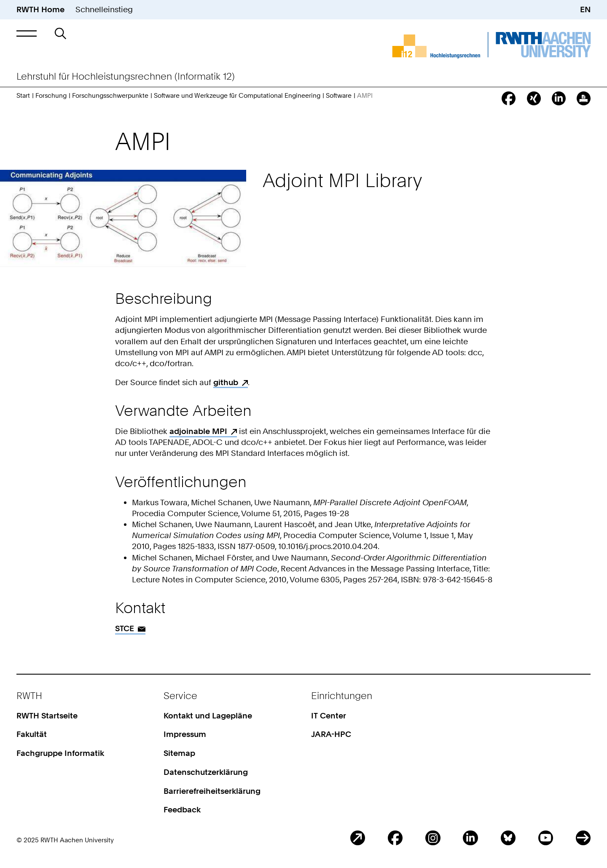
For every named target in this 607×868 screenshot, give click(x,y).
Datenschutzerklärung (206, 772)
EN (585, 9)
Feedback (182, 810)
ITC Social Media (583, 838)
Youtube (546, 838)
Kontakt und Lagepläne (208, 716)
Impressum (185, 734)
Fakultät (32, 734)
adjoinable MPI (198, 431)
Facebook (395, 838)
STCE (125, 628)
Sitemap (179, 753)
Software (339, 96)
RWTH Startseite (47, 716)
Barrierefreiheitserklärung (212, 791)
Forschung (51, 96)
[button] (27, 33)
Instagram (433, 838)
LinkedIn (470, 838)
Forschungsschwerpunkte (110, 96)
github (226, 382)
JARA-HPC (331, 734)
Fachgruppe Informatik (60, 753)
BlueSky (508, 838)
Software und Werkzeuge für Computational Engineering (237, 96)
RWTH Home (40, 9)
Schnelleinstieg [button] (104, 9)
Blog (358, 838)
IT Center (329, 716)
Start (23, 96)
